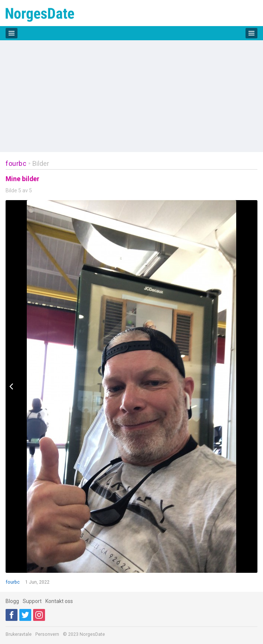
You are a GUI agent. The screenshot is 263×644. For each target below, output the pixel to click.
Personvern (47, 634)
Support (32, 601)
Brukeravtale (19, 634)
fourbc (16, 163)
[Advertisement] (131, 96)
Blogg (12, 601)
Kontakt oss (59, 601)
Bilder (41, 163)
